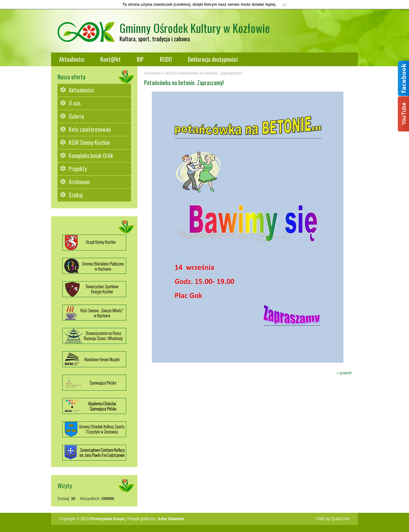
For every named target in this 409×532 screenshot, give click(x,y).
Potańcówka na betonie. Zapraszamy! (210, 73)
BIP (140, 59)
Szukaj (76, 195)
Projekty (78, 169)
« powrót (344, 373)
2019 (170, 73)
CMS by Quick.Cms (333, 519)
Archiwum (79, 182)
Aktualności (72, 59)
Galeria (76, 116)
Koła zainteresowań (90, 129)
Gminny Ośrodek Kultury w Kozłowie (195, 28)
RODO (166, 59)
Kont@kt (111, 59)
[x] (285, 4)
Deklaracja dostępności (213, 59)
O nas (75, 103)
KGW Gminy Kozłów (89, 142)
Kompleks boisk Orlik (91, 155)
